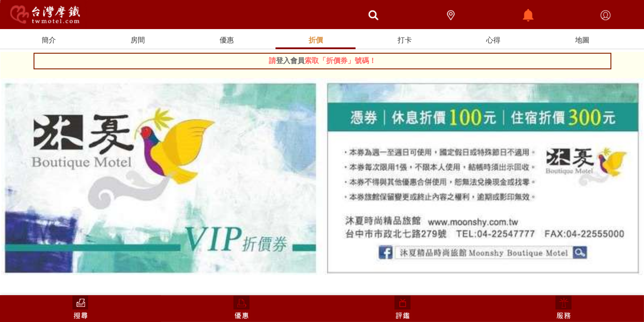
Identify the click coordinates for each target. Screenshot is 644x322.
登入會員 (290, 61)
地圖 (582, 40)
